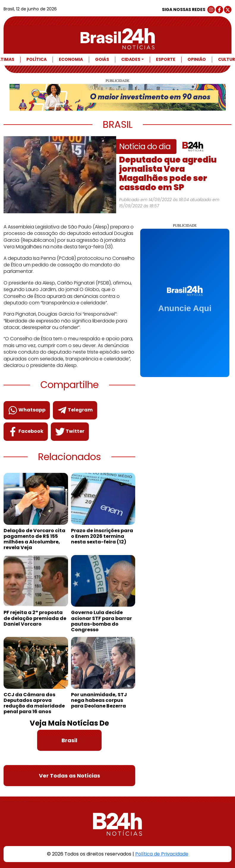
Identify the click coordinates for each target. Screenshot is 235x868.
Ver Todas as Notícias (70, 776)
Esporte (166, 59)
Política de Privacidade (162, 854)
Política (37, 59)
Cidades (131, 59)
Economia (71, 59)
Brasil (69, 740)
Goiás (102, 59)
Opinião (197, 59)
